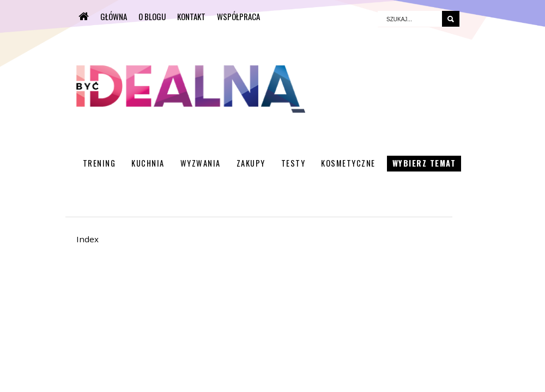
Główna (114, 16)
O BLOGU (152, 16)
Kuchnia (148, 163)
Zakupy (251, 163)
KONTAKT (191, 16)
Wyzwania (201, 163)
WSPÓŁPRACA (238, 16)
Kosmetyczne (348, 163)
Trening (99, 163)
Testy (293, 163)
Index (87, 239)
